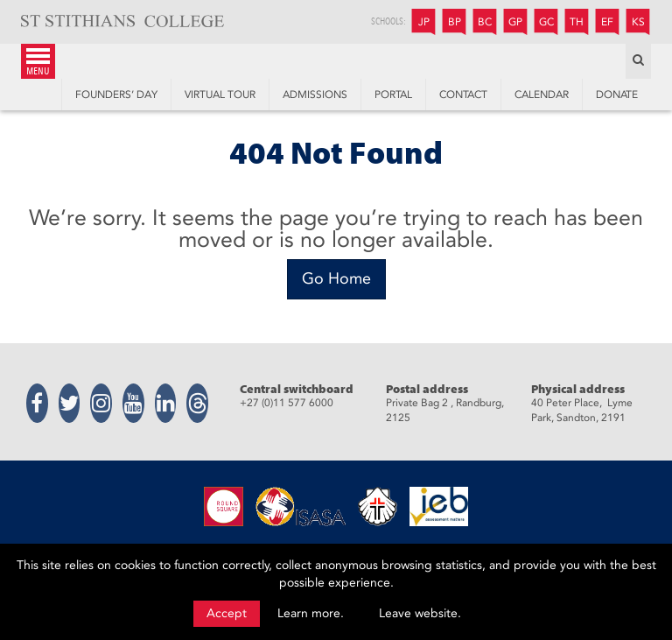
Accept (227, 613)
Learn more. (311, 613)
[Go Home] (336, 279)
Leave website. (420, 613)
